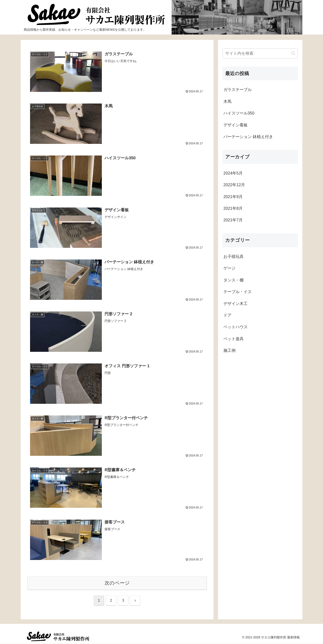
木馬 (227, 102)
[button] (293, 53)
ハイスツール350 (239, 113)
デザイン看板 (236, 125)
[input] (260, 53)
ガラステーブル (238, 90)
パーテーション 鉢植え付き (248, 137)
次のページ (117, 583)
